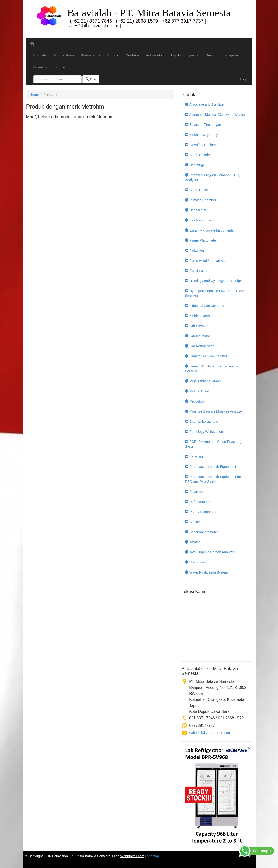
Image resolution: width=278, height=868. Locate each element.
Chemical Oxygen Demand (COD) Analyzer (213, 177)
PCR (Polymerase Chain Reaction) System (213, 444)
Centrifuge (195, 165)
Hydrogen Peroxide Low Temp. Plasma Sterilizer (216, 293)
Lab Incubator (198, 336)
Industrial (154, 55)
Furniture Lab (197, 271)
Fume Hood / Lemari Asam (207, 261)
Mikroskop (195, 401)
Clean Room (197, 190)
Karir (60, 67)
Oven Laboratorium (202, 422)
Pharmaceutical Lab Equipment (210, 467)
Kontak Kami (90, 55)
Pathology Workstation (204, 432)
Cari (91, 79)
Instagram (230, 55)
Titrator (192, 542)
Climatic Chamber (201, 200)
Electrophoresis (199, 220)
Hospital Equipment (184, 55)
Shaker (192, 522)
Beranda (40, 55)
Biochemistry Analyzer (204, 135)
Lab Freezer (196, 326)
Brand (113, 55)
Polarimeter (196, 492)
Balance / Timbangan (203, 125)
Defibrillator (196, 210)
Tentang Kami (63, 55)
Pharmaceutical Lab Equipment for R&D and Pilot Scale (213, 479)
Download (41, 67)
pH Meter (194, 457)
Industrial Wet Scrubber (205, 306)
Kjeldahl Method (199, 316)
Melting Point (197, 391)
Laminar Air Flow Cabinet (206, 356)
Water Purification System (206, 572)
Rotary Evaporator (201, 512)
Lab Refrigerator (199, 346)
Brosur (211, 55)
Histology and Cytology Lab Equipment (216, 281)
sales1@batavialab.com (210, 733)
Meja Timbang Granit (203, 381)
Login (244, 79)
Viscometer (196, 562)
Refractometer (198, 502)
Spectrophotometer (201, 532)
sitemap (153, 856)
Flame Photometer (201, 240)
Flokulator (195, 251)
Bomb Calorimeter (201, 155)
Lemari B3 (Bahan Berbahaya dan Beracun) (213, 369)
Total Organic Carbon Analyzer (210, 552)
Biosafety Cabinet (200, 145)
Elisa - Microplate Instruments (209, 230)
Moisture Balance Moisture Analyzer (214, 411)
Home (34, 94)
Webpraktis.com (132, 856)
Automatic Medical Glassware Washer (215, 115)
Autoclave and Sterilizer (205, 104)
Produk (132, 55)
